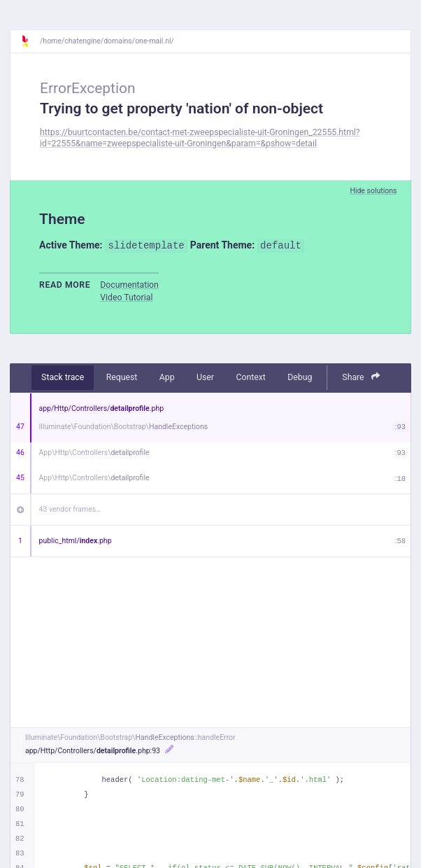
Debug (300, 377)
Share (361, 377)
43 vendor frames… (70, 509)
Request (122, 377)
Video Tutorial (126, 297)
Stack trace (63, 377)
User (205, 377)
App (167, 377)
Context (250, 377)
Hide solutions (373, 191)
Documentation (129, 285)
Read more (65, 285)
